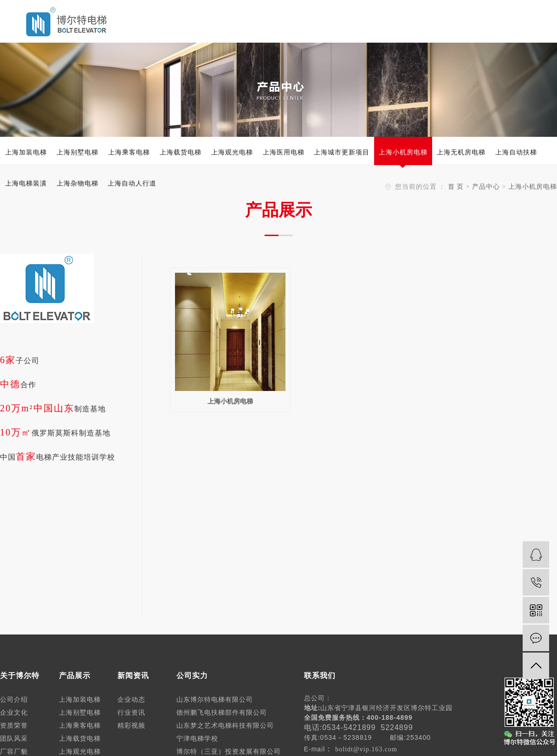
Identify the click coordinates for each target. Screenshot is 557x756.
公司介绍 (14, 700)
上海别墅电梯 (78, 152)
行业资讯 (131, 713)
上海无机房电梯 (461, 152)
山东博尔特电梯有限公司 (215, 700)
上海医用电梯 (284, 152)
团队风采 (14, 739)
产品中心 (486, 187)
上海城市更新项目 (342, 152)
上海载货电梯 (181, 152)
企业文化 (14, 713)
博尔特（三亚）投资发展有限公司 (229, 752)
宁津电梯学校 (197, 739)
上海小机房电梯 (403, 152)
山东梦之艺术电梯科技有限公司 (225, 726)
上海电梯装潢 (26, 183)
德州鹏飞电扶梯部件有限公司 (222, 713)
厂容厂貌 (14, 752)
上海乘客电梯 (129, 152)
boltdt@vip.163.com (366, 749)
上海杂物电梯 (78, 183)
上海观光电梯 (232, 152)
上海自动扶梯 (516, 152)
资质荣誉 (14, 726)
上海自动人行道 (132, 183)
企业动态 (131, 700)
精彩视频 (131, 726)
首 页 (456, 187)
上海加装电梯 (26, 152)
